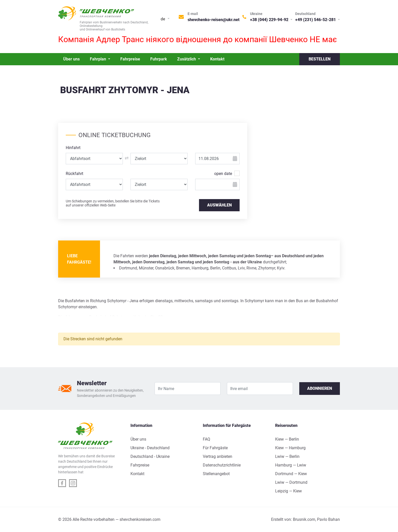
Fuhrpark (159, 59)
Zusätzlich (187, 59)
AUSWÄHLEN (219, 205)
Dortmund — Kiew (291, 474)
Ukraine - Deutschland (150, 448)
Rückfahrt (74, 174)
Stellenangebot (216, 474)
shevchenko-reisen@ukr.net (214, 20)
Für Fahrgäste (215, 448)
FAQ (206, 439)
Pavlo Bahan (328, 519)
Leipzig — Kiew (288, 491)
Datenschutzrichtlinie (222, 465)
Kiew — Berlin (287, 439)
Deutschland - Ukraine (150, 456)
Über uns (71, 59)
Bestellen (320, 59)
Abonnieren (320, 388)
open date (223, 173)
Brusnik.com (304, 519)
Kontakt (217, 59)
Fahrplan (98, 59)
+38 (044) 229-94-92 (270, 20)
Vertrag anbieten (218, 456)
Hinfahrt (73, 148)
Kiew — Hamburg (290, 448)
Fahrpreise (130, 59)
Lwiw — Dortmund (291, 482)
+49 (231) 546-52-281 (316, 20)
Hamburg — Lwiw (291, 465)
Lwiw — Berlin (287, 456)
